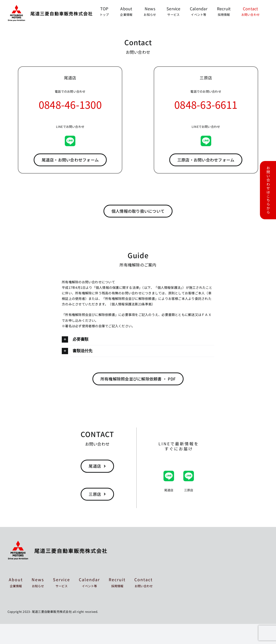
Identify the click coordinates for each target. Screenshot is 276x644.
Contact (144, 582)
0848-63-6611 (206, 104)
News (38, 582)
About (16, 582)
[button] (138, 339)
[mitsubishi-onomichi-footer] (58, 543)
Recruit (117, 582)
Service (62, 582)
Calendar (89, 582)
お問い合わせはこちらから (268, 190)
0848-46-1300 (70, 104)
